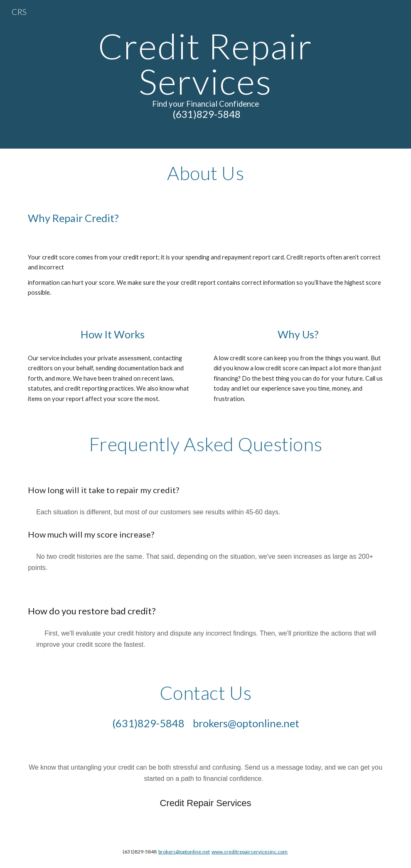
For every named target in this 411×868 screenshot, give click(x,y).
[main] (206, 74)
